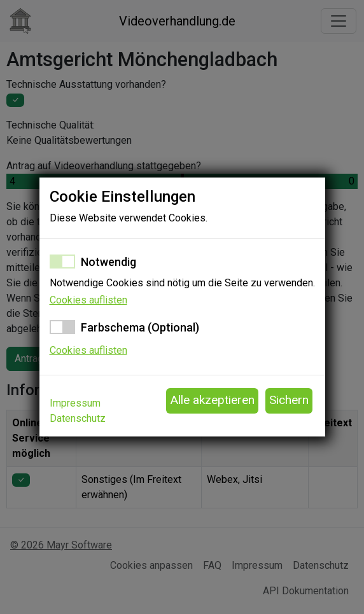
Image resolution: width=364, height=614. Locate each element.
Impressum (75, 403)
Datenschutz (78, 418)
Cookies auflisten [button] (88, 300)
